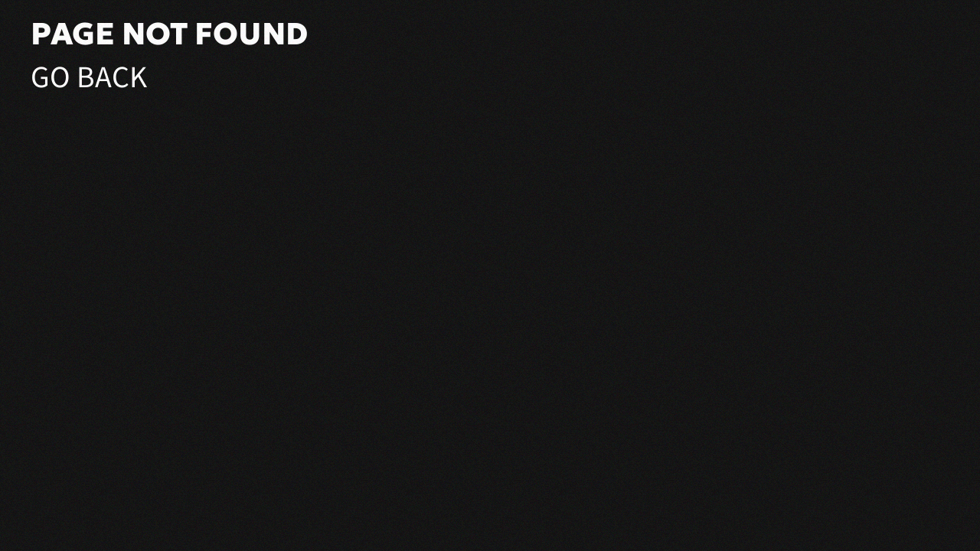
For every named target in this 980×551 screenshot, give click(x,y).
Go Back (89, 78)
